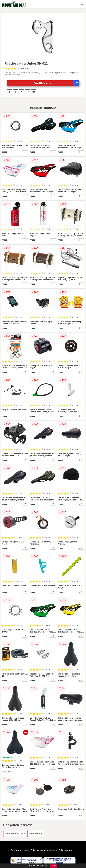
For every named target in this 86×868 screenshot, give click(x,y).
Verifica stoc (57, 83)
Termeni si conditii (20, 850)
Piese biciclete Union (15, 833)
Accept (53, 866)
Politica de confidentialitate (44, 850)
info (25, 152)
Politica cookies (66, 850)
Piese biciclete (36, 833)
